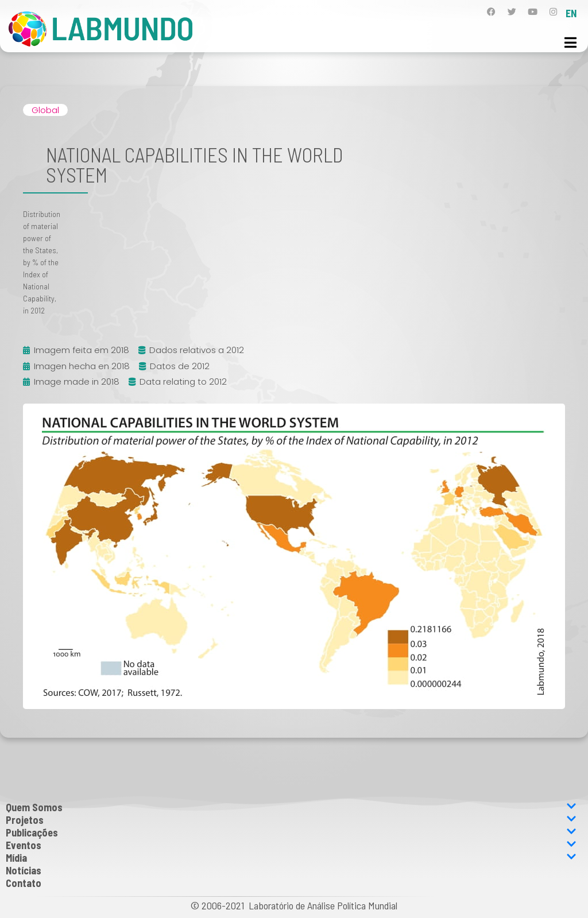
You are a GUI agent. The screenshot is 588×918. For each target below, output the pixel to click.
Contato (24, 883)
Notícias (24, 870)
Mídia (291, 858)
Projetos (291, 820)
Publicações (291, 832)
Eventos (291, 845)
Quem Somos (291, 807)
